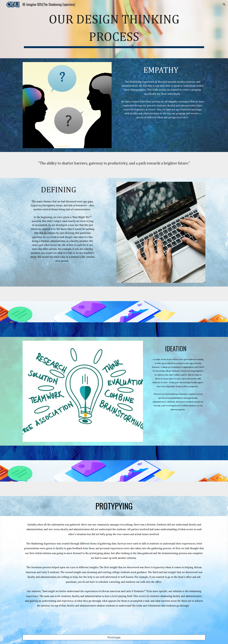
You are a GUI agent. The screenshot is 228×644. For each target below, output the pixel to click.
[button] (224, 4)
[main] (114, 29)
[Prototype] (114, 637)
